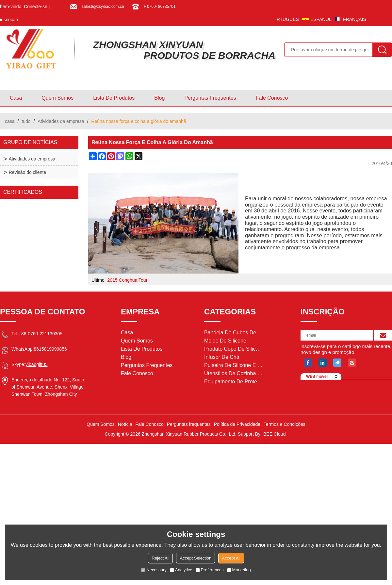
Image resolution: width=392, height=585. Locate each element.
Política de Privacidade (237, 424)
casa (16, 98)
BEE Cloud (274, 434)
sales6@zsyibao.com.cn (103, 7)
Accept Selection (196, 558)
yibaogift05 (37, 364)
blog (159, 98)
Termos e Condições (285, 424)
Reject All (160, 558)
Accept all (231, 558)
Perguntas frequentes (210, 98)
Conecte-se (36, 7)
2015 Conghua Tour (128, 280)
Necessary (154, 570)
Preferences (210, 570)
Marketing (239, 570)
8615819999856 (50, 349)
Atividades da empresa (61, 121)
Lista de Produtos (114, 98)
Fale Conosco (272, 98)
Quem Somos (57, 98)
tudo (26, 121)
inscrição (9, 20)
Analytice (181, 570)
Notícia (125, 424)
